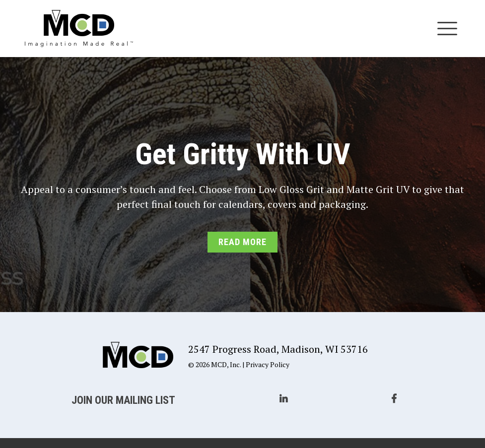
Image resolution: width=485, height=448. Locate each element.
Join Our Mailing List (123, 400)
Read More (242, 242)
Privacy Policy (268, 364)
